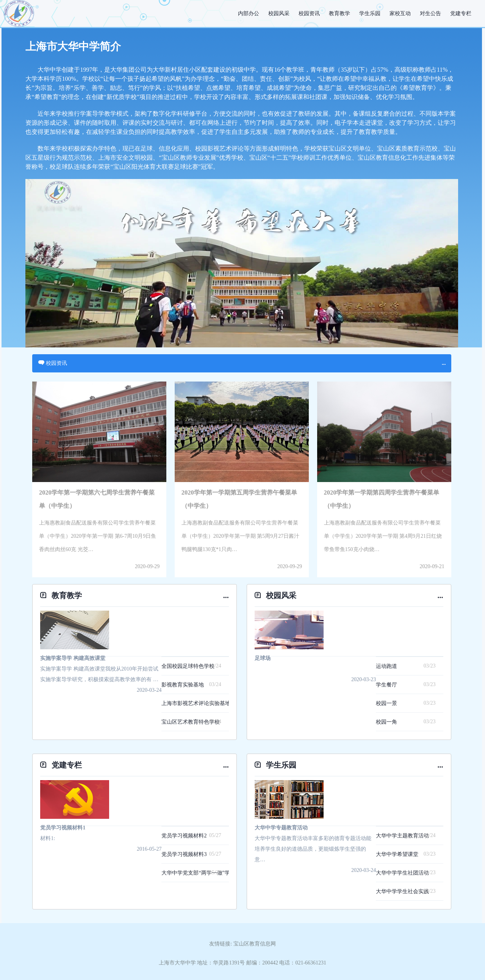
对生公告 (430, 13)
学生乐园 (370, 13)
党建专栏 (461, 13)
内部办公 (249, 13)
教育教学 (339, 13)
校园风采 (279, 13)
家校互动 (400, 13)
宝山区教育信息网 (255, 944)
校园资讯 (309, 13)
